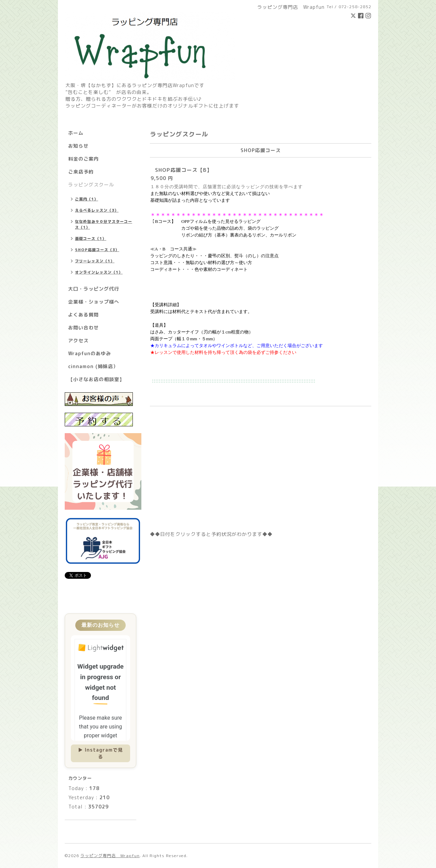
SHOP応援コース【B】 (184, 170)
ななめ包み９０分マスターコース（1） (104, 224)
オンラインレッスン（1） (99, 272)
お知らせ (78, 146)
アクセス (78, 340)
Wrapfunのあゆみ (90, 353)
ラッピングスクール (91, 185)
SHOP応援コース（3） (97, 250)
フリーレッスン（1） (95, 261)
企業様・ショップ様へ (94, 302)
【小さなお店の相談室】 (96, 379)
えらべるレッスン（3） (97, 210)
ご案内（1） (87, 199)
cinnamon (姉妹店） (93, 366)
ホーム (76, 133)
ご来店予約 (81, 172)
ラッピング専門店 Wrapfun (110, 856)
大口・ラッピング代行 (94, 289)
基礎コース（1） (91, 239)
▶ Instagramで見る (100, 753)
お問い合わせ (83, 327)
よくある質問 (83, 315)
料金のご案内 (83, 159)
